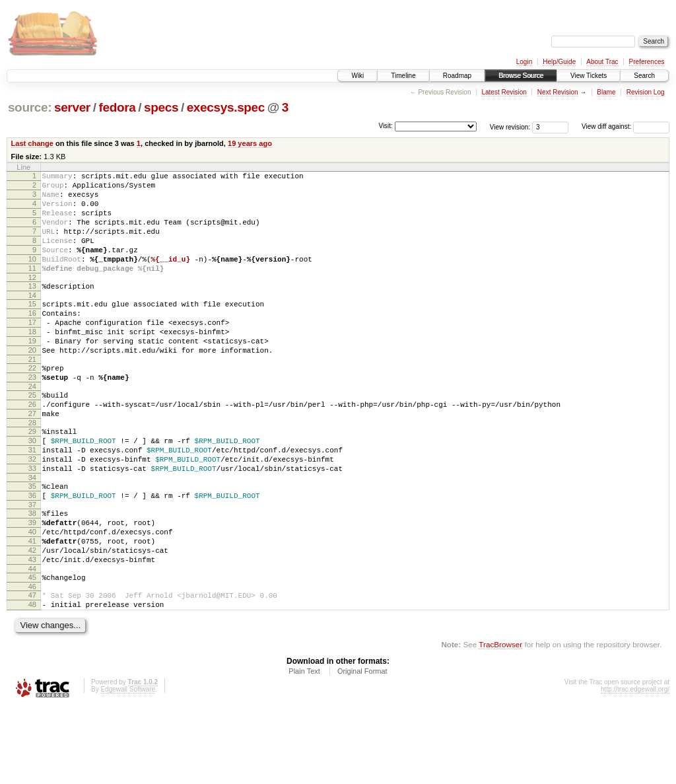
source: (30, 107)
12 (32, 299)
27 (32, 457)
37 (32, 564)
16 (32, 339)
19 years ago (250, 143)
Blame (606, 92)
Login (524, 62)
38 (32, 573)
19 (32, 373)
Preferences (647, 62)
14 (32, 319)
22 (32, 404)
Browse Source (521, 76)
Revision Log (646, 92)
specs (161, 107)
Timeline (403, 76)
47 (32, 668)
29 (32, 477)
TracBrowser (500, 722)
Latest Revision (504, 92)
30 (32, 488)
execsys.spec (226, 107)
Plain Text (304, 748)
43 (32, 629)
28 (32, 468)
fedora (117, 107)
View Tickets (589, 76)
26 (32, 446)
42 (32, 618)
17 (32, 350)
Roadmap (457, 76)
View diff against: (625, 126)
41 (32, 606)
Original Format (362, 748)
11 (32, 288)
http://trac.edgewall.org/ (635, 766)
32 (32, 511)
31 (32, 499)
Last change (32, 143)
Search (644, 76)
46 (32, 660)
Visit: (386, 126)
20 (32, 384)
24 (32, 426)
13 (32, 308)
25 (32, 435)
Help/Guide (559, 62)
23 (32, 415)
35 (32, 542)
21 (32, 395)
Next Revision (558, 92)
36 (32, 553)
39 (32, 584)
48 (32, 680)
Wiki (357, 76)
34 (32, 533)
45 (32, 649)
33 (32, 522)
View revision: (510, 126)
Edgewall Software (128, 766)
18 (32, 361)
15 (32, 328)
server (72, 107)
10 (32, 277)
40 (32, 595)
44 (32, 640)
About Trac (602, 62)
